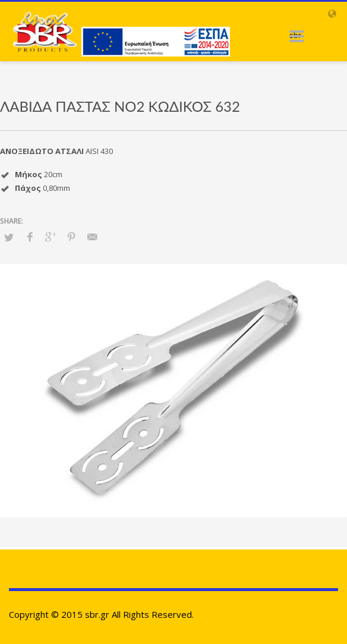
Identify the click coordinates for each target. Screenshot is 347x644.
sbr (295, 35)
